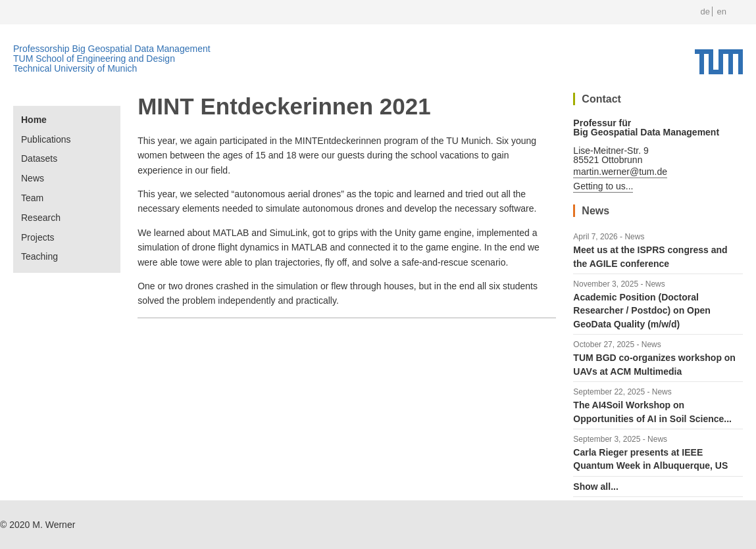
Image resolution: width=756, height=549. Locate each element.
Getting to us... (603, 186)
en (722, 12)
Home (34, 120)
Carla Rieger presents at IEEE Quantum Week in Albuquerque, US (650, 459)
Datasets (39, 158)
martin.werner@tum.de (620, 172)
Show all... (595, 487)
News (33, 178)
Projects (38, 237)
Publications (46, 139)
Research (41, 218)
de (705, 12)
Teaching (39, 256)
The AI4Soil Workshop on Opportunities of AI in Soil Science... (652, 412)
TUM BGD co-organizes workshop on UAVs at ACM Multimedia (654, 364)
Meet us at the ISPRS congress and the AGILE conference (650, 256)
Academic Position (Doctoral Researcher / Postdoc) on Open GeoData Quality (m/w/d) (642, 311)
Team (32, 198)
